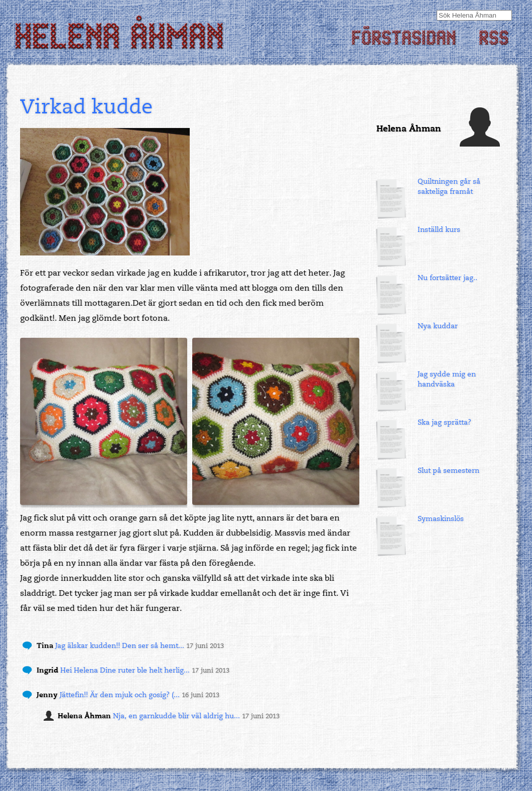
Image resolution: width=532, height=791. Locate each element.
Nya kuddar (438, 326)
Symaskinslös (441, 519)
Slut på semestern (448, 471)
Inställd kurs (439, 230)
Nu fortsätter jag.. (447, 278)
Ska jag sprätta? (444, 422)
